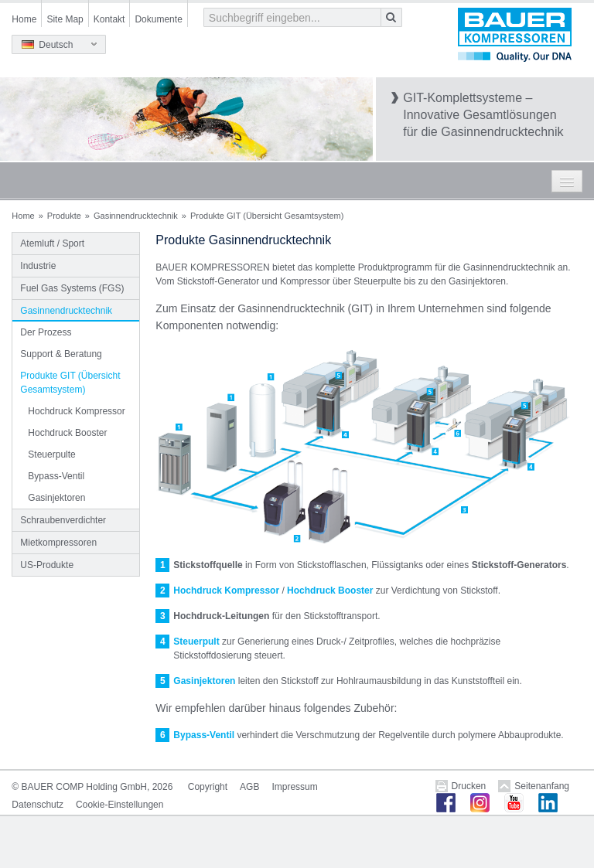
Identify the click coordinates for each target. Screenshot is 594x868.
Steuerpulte (51, 454)
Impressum (294, 787)
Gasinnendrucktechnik (136, 216)
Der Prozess (46, 332)
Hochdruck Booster (67, 433)
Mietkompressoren (58, 543)
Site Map (65, 19)
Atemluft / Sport (52, 243)
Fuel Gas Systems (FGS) (72, 288)
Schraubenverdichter (63, 520)
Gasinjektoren (56, 498)
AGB (249, 787)
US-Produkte (47, 565)
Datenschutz (38, 805)
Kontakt (109, 19)
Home (24, 19)
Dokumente (158, 19)
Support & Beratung (61, 354)
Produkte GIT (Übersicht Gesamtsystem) (70, 383)
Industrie (38, 266)
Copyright (208, 787)
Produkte (64, 216)
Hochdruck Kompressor (76, 411)
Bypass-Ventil (56, 476)
